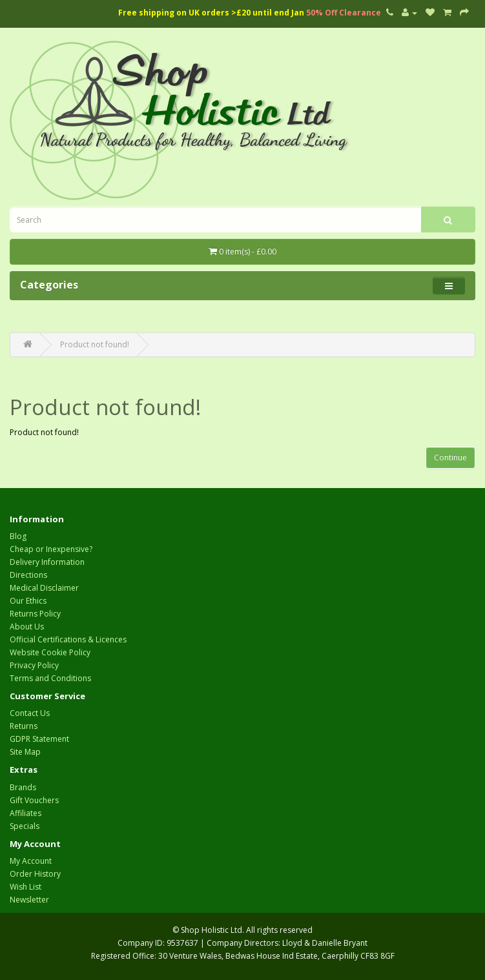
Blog (18, 536)
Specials (25, 826)
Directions (28, 575)
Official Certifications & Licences (68, 639)
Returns (24, 726)
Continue (450, 457)
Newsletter (29, 900)
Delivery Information (47, 562)
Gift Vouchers (34, 800)
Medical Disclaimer (44, 588)
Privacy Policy (34, 665)
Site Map (25, 752)
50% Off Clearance (344, 13)
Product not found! (95, 344)
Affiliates (26, 813)
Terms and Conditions (50, 678)
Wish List (26, 887)
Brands (23, 787)
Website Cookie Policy (50, 652)
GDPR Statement (39, 739)
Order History (35, 874)
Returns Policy (35, 614)
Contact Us (30, 713)
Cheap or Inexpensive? (51, 549)
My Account (31, 861)
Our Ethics (28, 601)
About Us (27, 627)
